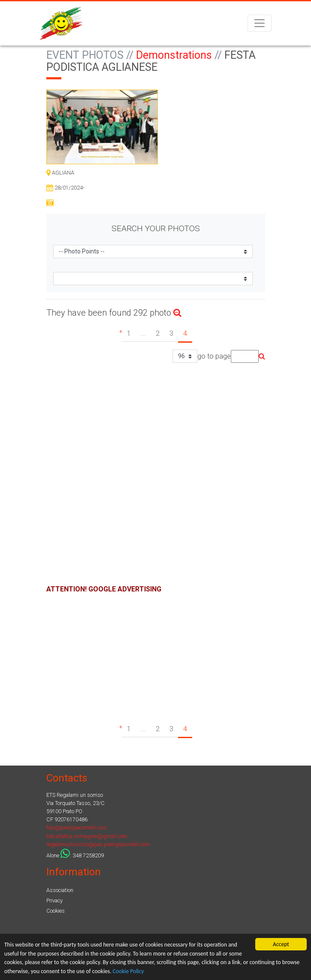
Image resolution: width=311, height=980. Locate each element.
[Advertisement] (156, 654)
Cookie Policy (128, 971)
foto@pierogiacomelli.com (77, 828)
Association (60, 890)
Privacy (54, 900)
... (143, 333)
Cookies (56, 911)
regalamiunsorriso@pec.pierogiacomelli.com (98, 844)
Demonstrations (174, 55)
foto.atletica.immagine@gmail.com (87, 836)
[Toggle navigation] (260, 23)
